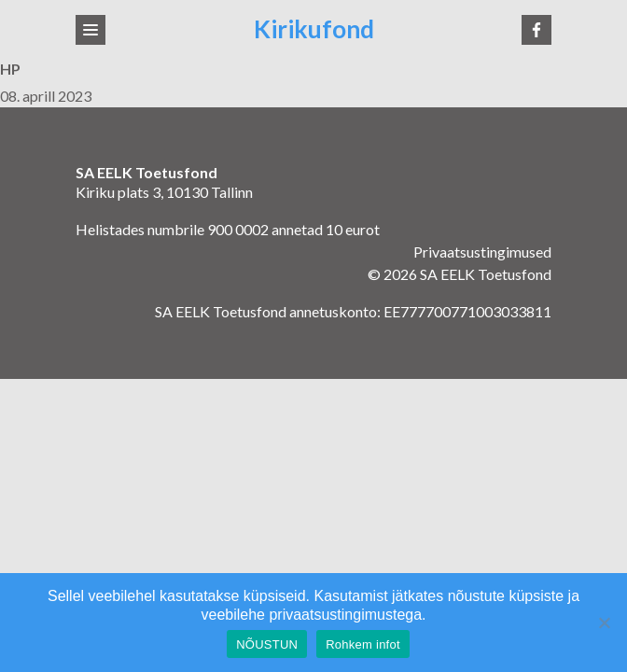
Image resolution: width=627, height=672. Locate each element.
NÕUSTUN (267, 644)
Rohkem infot (363, 644)
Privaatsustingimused (482, 252)
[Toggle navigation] (91, 30)
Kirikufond (314, 29)
